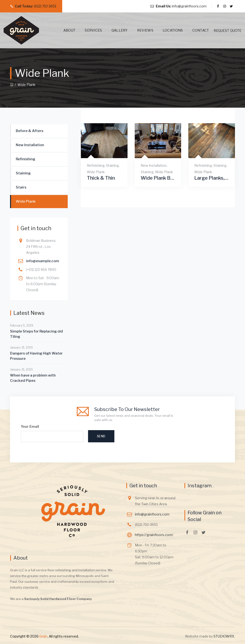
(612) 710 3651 (45, 6)
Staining (112, 165)
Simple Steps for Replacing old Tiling (36, 334)
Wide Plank (96, 172)
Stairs (21, 187)
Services (88, 30)
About (64, 30)
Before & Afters (30, 131)
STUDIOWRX (224, 636)
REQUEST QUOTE (228, 31)
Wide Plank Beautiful (158, 178)
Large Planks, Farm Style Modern (212, 178)
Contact (195, 30)
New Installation (154, 165)
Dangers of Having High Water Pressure (36, 356)
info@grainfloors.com (189, 6)
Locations (167, 30)
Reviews (140, 30)
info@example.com (43, 261)
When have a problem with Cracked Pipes (33, 378)
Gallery (114, 30)
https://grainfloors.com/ (154, 535)
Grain (43, 636)
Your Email (52, 433)
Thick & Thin (101, 178)
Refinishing (96, 165)
